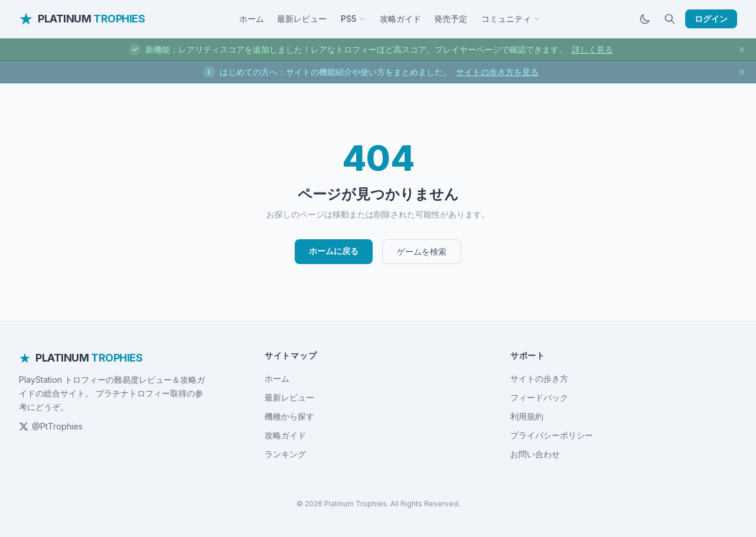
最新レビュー (302, 19)
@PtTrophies (51, 426)
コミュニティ (511, 19)
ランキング (285, 454)
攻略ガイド (400, 19)
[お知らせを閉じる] (742, 50)
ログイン (711, 19)
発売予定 (451, 19)
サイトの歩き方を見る (497, 72)
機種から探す (289, 416)
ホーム (252, 19)
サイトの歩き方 (539, 378)
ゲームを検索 (422, 251)
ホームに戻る (334, 251)
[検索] (670, 19)
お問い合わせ (535, 454)
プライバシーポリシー (552, 435)
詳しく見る (592, 49)
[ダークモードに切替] (645, 19)
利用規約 (527, 416)
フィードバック (539, 397)
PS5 (353, 19)
